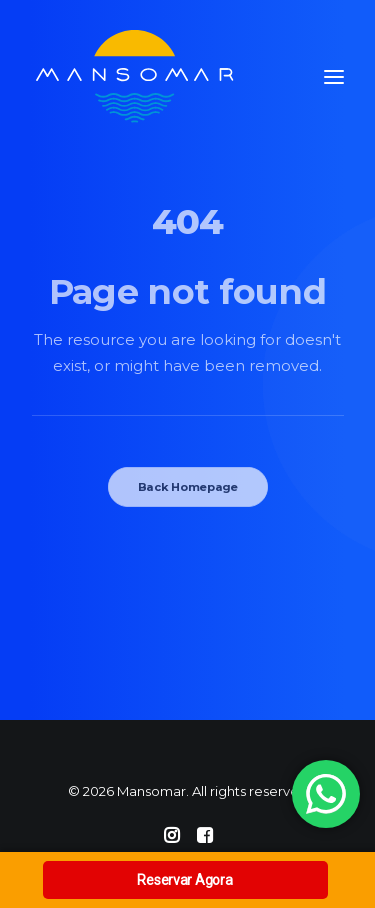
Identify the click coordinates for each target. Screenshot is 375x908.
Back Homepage (187, 487)
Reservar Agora (184, 880)
